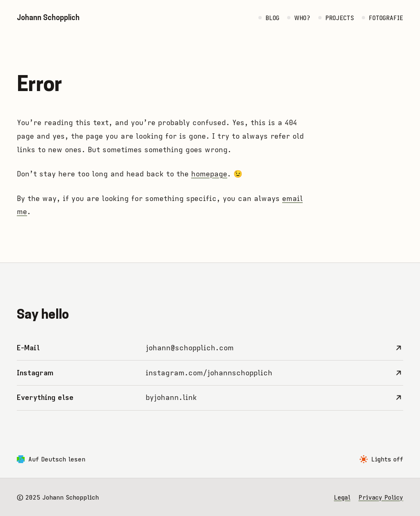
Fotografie (386, 18)
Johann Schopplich (48, 17)
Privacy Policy (381, 497)
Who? (302, 18)
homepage (209, 174)
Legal (342, 497)
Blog (272, 18)
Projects (340, 18)
